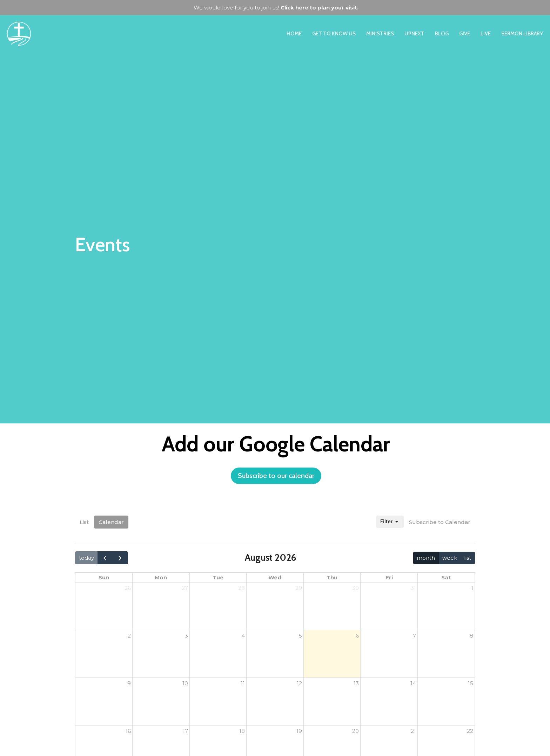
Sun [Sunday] (104, 577)
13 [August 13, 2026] (356, 683)
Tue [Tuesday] (218, 577)
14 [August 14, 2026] (413, 683)
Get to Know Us (334, 34)
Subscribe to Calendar (440, 522)
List (84, 522)
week (450, 558)
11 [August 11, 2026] (243, 683)
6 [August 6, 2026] (357, 636)
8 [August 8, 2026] (471, 636)
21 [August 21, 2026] (413, 731)
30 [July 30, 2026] (356, 588)
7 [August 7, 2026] (414, 636)
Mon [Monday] (161, 577)
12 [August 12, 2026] (299, 683)
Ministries (380, 34)
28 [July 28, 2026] (242, 588)
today (86, 558)
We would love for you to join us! (276, 8)
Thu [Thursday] (332, 577)
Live (486, 34)
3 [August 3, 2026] (186, 636)
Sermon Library (522, 34)
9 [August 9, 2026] (129, 683)
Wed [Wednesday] (275, 577)
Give (465, 34)
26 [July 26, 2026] (128, 588)
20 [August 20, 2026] (356, 731)
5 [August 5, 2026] (300, 636)
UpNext (414, 34)
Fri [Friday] (389, 577)
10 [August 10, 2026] (185, 683)
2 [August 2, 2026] (129, 636)
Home (294, 34)
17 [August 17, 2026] (185, 731)
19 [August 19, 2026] (299, 731)
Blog (442, 34)
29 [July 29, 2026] (299, 588)
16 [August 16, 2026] (128, 731)
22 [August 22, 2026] (470, 731)
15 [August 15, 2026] (471, 683)
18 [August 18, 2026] (242, 731)
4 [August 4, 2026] (243, 636)
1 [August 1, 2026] (472, 588)
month (426, 558)
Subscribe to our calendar (276, 476)
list (468, 558)
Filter (390, 522)
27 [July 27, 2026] (185, 588)
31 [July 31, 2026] (413, 588)
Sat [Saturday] (446, 577)
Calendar (111, 522)
